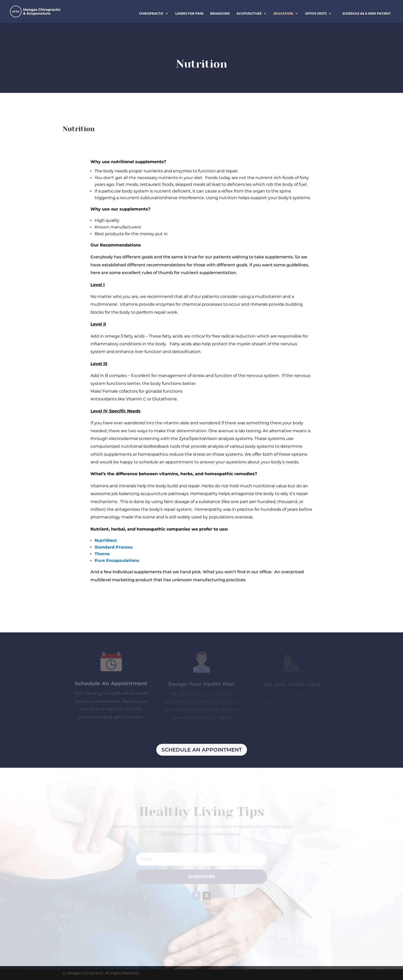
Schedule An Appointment (202, 750)
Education (283, 14)
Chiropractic (151, 14)
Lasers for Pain (189, 14)
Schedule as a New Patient (367, 13)
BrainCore (220, 14)
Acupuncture (249, 14)
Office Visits (316, 14)
